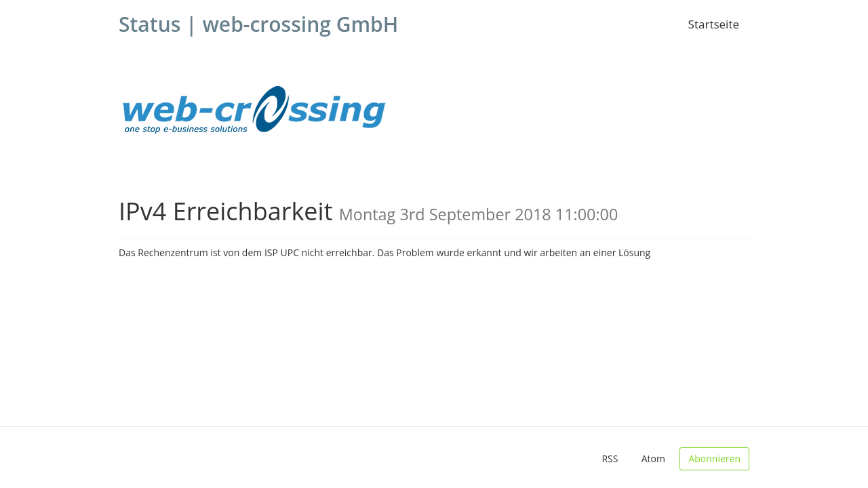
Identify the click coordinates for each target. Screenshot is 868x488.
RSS (610, 459)
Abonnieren (714, 459)
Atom (653, 459)
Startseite (714, 24)
